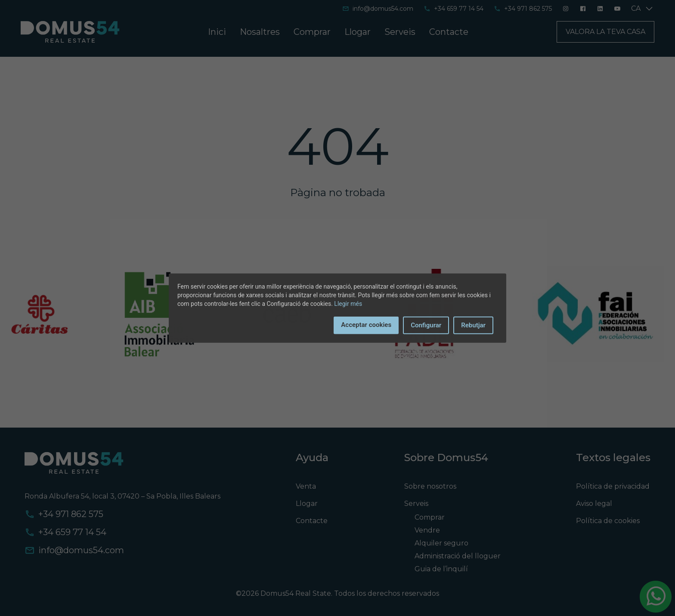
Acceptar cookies (366, 325)
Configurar (426, 325)
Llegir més (348, 304)
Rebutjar (473, 325)
